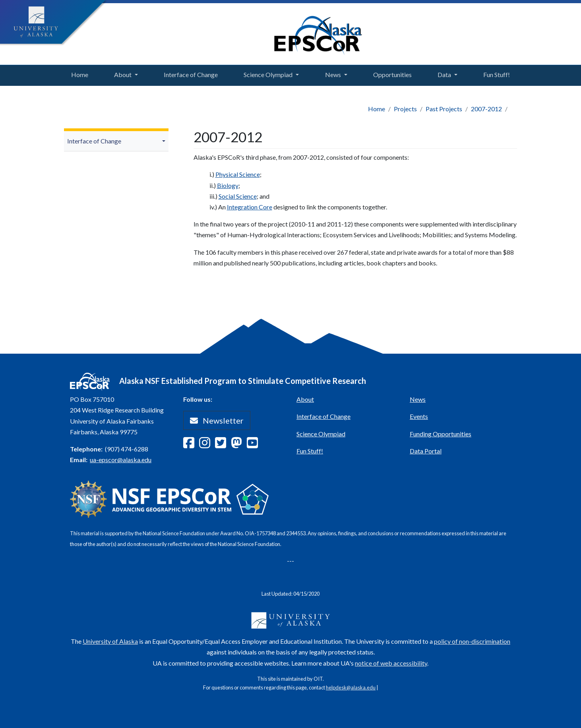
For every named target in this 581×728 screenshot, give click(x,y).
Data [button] (444, 75)
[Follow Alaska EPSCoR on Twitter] (223, 445)
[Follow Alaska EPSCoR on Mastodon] (239, 445)
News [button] (333, 75)
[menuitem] (116, 141)
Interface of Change (189, 74)
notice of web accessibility (391, 663)
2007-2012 (486, 109)
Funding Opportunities (441, 434)
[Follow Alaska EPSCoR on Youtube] (255, 445)
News (418, 399)
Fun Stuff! (495, 74)
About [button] (123, 75)
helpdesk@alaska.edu (351, 687)
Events (419, 416)
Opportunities (390, 74)
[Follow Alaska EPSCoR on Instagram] (207, 445)
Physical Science (238, 174)
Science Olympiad (321, 434)
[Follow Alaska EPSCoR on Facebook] (191, 445)
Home (78, 74)
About (305, 399)
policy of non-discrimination (472, 641)
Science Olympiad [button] (268, 75)
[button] (165, 141)
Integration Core (250, 207)
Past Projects (444, 109)
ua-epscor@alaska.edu (121, 460)
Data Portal (426, 451)
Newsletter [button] (217, 420)
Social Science (238, 196)
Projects (405, 109)
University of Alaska (110, 641)
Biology (228, 185)
